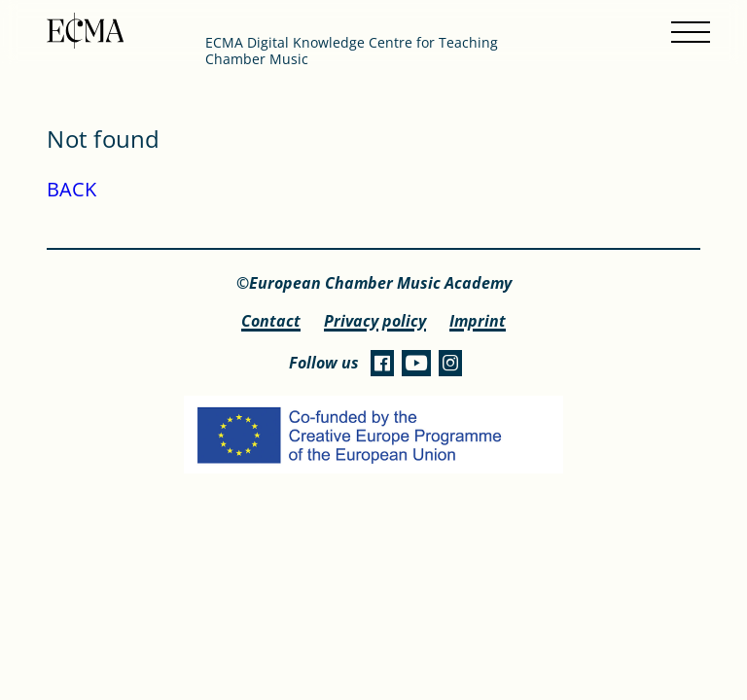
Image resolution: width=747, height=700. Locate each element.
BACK (71, 189)
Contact (271, 321)
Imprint (478, 321)
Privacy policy (375, 321)
